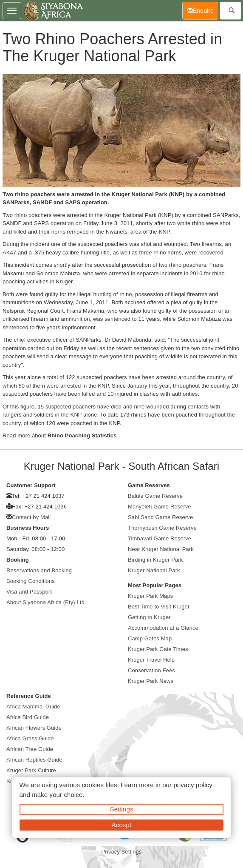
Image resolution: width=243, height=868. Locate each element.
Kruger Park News (151, 681)
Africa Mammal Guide (33, 707)
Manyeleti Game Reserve (160, 507)
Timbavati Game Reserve (160, 538)
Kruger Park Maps (150, 596)
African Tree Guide (30, 749)
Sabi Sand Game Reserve (160, 517)
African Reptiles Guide (34, 760)
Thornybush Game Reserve (162, 528)
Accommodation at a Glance (163, 628)
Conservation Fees (151, 670)
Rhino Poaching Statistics (82, 435)
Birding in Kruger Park (155, 560)
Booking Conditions (31, 581)
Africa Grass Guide (30, 738)
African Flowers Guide (34, 728)
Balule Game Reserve (155, 496)
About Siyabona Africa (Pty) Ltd (45, 602)
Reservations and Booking (39, 570)
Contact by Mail (31, 517)
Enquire (203, 10)
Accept (121, 825)
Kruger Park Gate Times (158, 649)
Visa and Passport (29, 592)
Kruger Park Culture (31, 770)
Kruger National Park (154, 570)
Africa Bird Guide (28, 717)
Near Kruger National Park (161, 549)
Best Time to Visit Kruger (159, 607)
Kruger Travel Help (151, 660)
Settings (122, 809)
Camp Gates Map (150, 638)
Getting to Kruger (149, 617)
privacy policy (193, 785)
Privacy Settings (122, 852)
